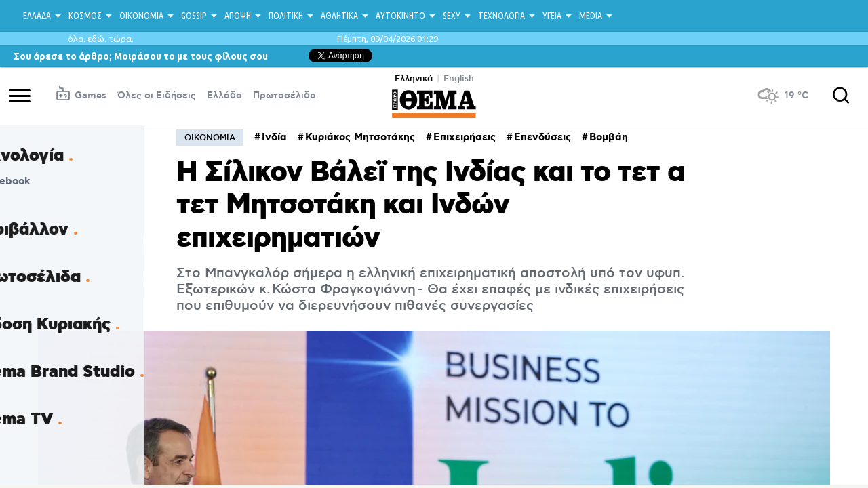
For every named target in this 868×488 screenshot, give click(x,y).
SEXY (452, 16)
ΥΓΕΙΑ (552, 16)
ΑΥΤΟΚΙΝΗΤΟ (400, 16)
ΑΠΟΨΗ (238, 16)
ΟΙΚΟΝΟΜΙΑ (141, 16)
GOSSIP (194, 16)
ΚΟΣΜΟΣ (85, 16)
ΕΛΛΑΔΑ (37, 16)
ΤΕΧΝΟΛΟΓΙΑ (501, 16)
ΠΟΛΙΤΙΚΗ (286, 16)
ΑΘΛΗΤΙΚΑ (339, 16)
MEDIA (591, 16)
